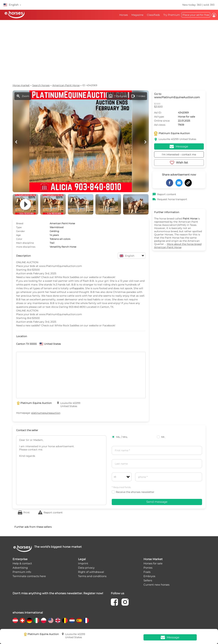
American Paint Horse (66, 85)
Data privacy (86, 568)
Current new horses (156, 585)
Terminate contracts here (29, 576)
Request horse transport (172, 199)
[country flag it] (37, 620)
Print (27, 513)
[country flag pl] (44, 620)
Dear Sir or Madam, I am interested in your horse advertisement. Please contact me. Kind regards (61, 470)
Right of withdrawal (91, 572)
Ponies (148, 568)
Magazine (137, 15)
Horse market (21, 85)
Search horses (41, 85)
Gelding (54, 231)
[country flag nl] (72, 620)
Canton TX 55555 (26, 344)
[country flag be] (65, 620)
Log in (214, 15)
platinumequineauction (46, 413)
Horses (124, 15)
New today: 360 (192, 5)
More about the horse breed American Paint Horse (178, 246)
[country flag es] (79, 620)
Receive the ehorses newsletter (133, 492)
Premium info (22, 572)
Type (19, 227)
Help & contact (22, 563)
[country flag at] (15, 620)
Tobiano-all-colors (60, 239)
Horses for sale (153, 563)
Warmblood (57, 227)
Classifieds (153, 15)
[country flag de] (29, 620)
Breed (20, 223)
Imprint (83, 563)
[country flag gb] (58, 620)
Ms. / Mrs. (120, 437)
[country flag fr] (86, 620)
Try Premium (172, 15)
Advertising (20, 568)
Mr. (161, 437)
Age (18, 235)
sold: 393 (209, 5)
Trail (52, 243)
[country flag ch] (22, 620)
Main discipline (25, 243)
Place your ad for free (196, 15)
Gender (20, 231)
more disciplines (26, 247)
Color (19, 239)
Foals (147, 572)
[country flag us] (51, 620)
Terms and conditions (92, 576)
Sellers (148, 580)
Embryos (149, 576)
